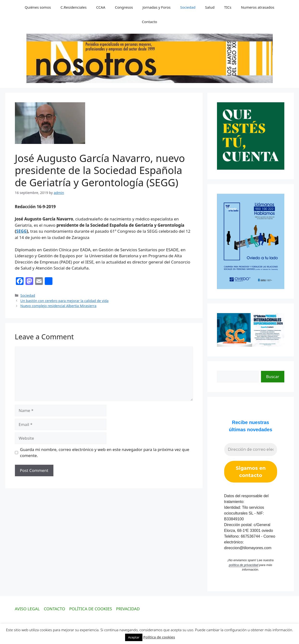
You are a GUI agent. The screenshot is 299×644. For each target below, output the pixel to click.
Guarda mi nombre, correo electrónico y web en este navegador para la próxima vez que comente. (105, 453)
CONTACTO (54, 609)
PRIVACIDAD (128, 609)
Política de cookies (159, 637)
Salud (210, 7)
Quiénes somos (38, 7)
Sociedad (188, 7)
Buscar (273, 377)
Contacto (149, 22)
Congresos (124, 7)
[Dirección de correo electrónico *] (251, 450)
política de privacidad (244, 565)
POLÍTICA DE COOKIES (91, 609)
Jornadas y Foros (157, 7)
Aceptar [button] (134, 637)
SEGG (21, 231)
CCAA (101, 7)
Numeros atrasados (258, 7)
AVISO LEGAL (27, 609)
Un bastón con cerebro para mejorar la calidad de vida (65, 301)
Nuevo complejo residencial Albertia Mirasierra (58, 306)
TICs (228, 7)
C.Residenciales (74, 7)
